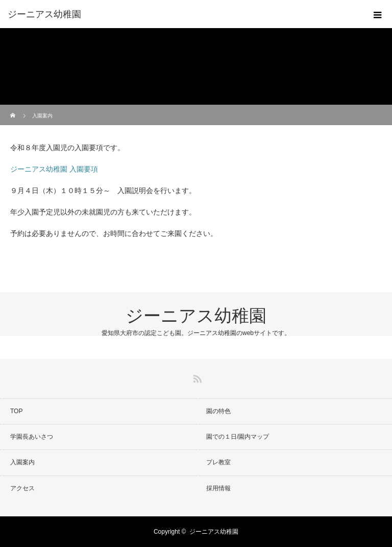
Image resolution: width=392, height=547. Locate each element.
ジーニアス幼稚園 (196, 316)
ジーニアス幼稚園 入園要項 (54, 169)
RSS (196, 377)
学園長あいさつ (32, 437)
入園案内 (22, 462)
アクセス (22, 488)
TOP (16, 411)
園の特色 (218, 411)
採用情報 (218, 488)
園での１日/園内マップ (238, 437)
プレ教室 (218, 462)
